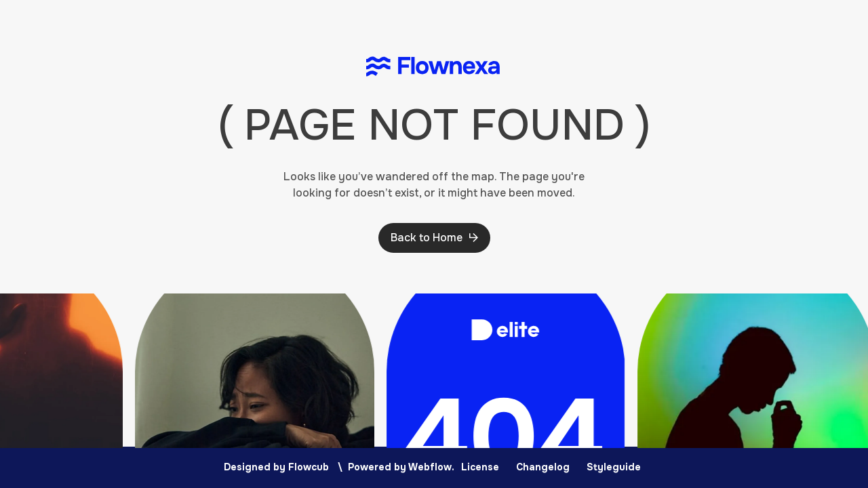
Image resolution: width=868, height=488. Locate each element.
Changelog (543, 467)
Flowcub (309, 467)
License (480, 467)
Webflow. (431, 467)
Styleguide (614, 467)
